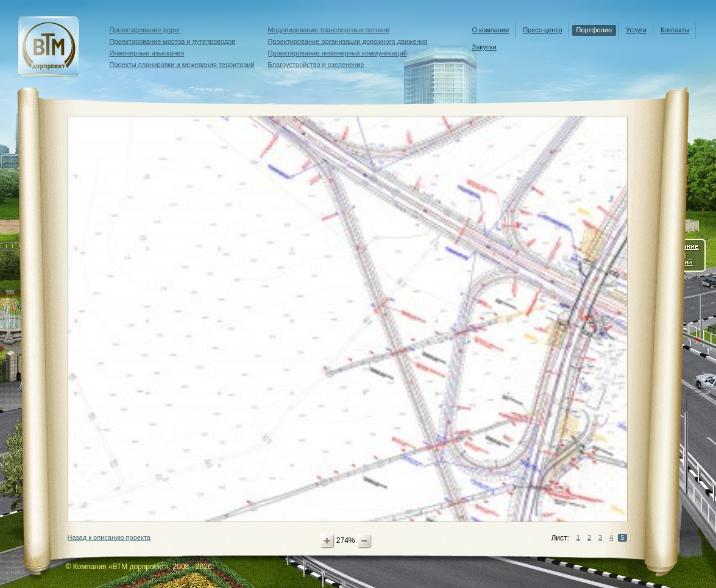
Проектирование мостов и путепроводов (173, 41)
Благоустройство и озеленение (316, 65)
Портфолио (594, 30)
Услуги (636, 30)
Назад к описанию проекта (109, 537)
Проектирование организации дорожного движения (348, 41)
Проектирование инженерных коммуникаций (338, 53)
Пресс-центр (542, 30)
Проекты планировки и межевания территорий (182, 65)
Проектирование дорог (145, 30)
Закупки (484, 47)
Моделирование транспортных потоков (329, 30)
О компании (491, 30)
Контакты (675, 30)
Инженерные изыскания (147, 53)
